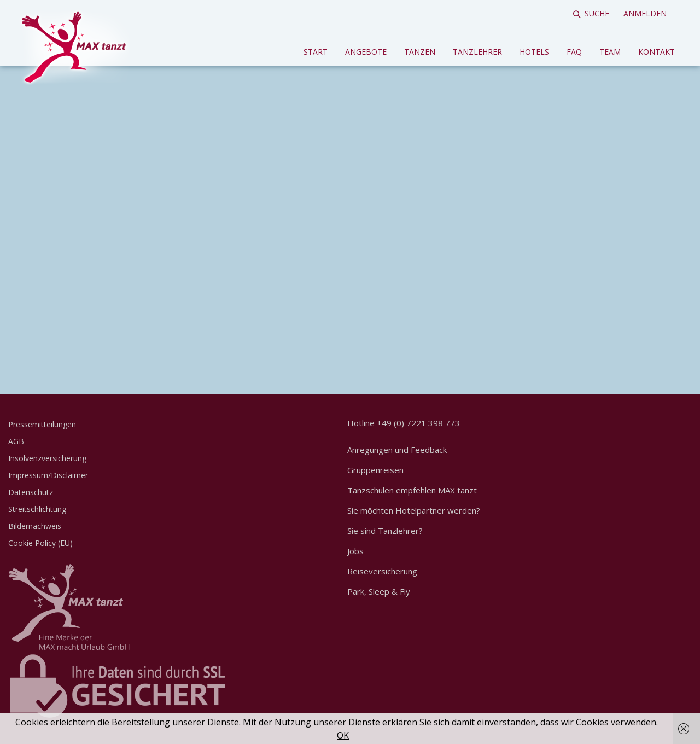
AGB (16, 441)
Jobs (355, 551)
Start (316, 52)
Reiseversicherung (382, 571)
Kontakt (657, 52)
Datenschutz (31, 492)
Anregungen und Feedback (397, 450)
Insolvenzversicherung (47, 458)
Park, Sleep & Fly (379, 591)
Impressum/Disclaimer (48, 475)
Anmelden (645, 13)
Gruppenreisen (375, 470)
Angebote (366, 52)
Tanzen (420, 52)
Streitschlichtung (37, 509)
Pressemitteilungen (42, 424)
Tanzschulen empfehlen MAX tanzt (412, 490)
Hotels (534, 52)
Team (610, 52)
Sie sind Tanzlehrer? (385, 531)
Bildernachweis (35, 526)
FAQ (574, 52)
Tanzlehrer (477, 52)
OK (343, 735)
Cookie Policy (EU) (40, 543)
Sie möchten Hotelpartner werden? (414, 510)
